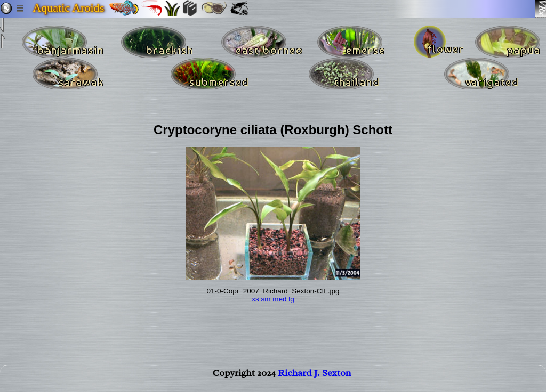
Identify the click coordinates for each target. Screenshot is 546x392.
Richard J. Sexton (314, 379)
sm (266, 299)
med (279, 299)
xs (255, 299)
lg (291, 299)
